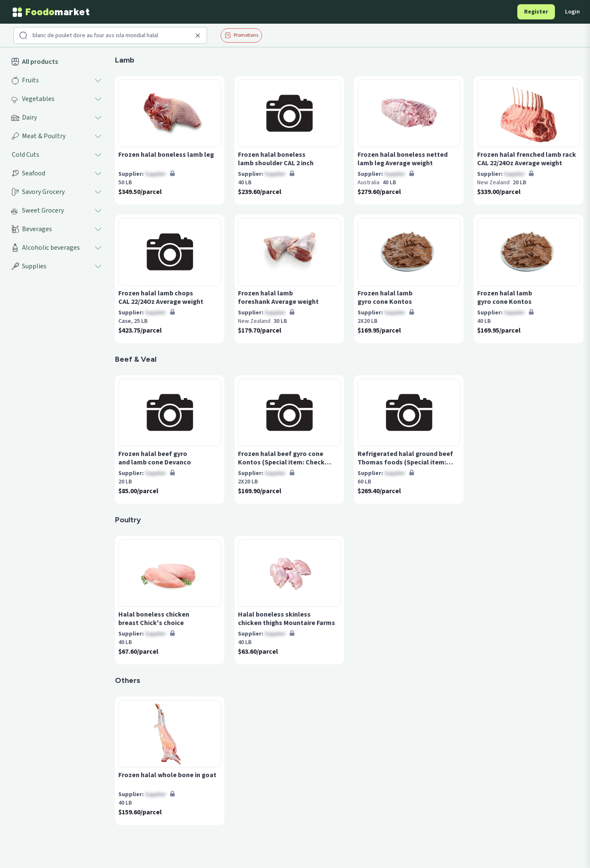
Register (536, 12)
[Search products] (111, 35)
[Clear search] (198, 35)
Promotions (241, 35)
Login (572, 12)
